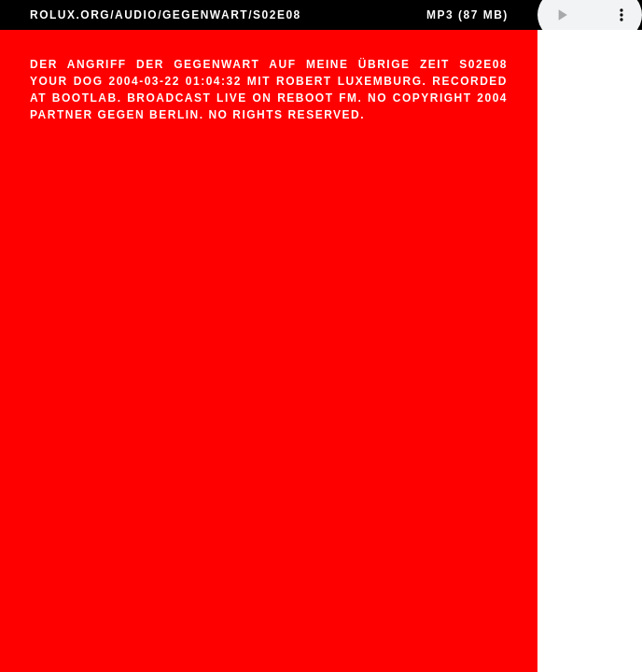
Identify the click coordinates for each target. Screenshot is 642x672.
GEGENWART (205, 15)
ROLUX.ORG (70, 15)
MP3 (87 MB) (468, 15)
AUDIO (136, 15)
